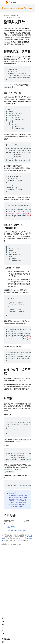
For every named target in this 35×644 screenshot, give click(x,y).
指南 (3, 622)
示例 (3, 628)
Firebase (6, 15)
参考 (3, 625)
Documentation (8, 8)
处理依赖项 (11, 527)
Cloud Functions (25, 8)
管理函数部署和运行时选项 (16, 530)
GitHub (4, 634)
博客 (3, 642)
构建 (19, 17)
